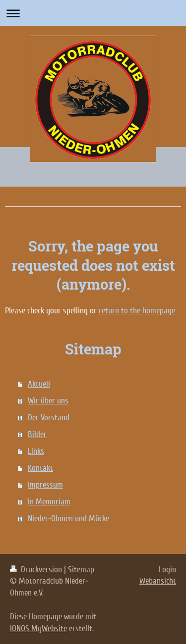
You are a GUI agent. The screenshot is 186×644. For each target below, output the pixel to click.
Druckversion (37, 570)
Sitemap (81, 570)
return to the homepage (137, 311)
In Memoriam (49, 502)
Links (36, 451)
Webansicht (158, 581)
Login (167, 570)
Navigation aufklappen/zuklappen (93, 13)
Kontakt (40, 468)
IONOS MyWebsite (38, 628)
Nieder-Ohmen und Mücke (68, 519)
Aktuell (39, 384)
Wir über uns (48, 401)
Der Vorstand (49, 418)
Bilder (37, 434)
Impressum (45, 485)
